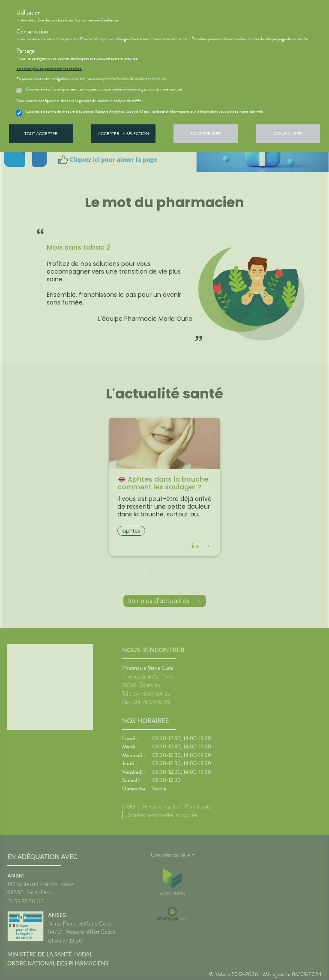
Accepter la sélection (123, 134)
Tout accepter (41, 134)
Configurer (288, 134)
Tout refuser (206, 134)
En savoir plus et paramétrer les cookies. (49, 69)
